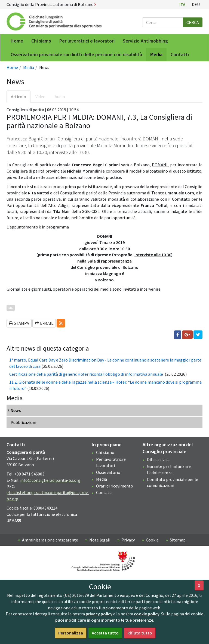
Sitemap (178, 540)
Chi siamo (105, 452)
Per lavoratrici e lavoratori (111, 462)
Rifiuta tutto (140, 633)
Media (29, 67)
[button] (61, 323)
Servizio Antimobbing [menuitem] (145, 41)
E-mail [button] (44, 323)
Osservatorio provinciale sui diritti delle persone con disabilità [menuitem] (76, 54)
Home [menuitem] (17, 41)
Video (40, 97)
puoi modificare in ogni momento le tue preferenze (104, 620)
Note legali (100, 540)
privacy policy (99, 614)
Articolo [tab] (19, 97)
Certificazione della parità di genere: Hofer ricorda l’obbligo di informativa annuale (87, 374)
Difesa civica (158, 459)
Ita (182, 4)
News (16, 410)
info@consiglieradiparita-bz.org (50, 480)
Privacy (128, 540)
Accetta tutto (105, 633)
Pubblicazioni (23, 422)
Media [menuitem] (156, 54)
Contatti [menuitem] (180, 54)
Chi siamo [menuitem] (41, 41)
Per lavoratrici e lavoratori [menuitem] (87, 41)
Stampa (19, 323)
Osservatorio (108, 472)
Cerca (193, 22)
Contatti (104, 492)
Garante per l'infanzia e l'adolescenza (169, 469)
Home (12, 67)
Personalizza (71, 633)
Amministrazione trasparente (50, 540)
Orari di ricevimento (115, 486)
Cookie (152, 540)
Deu (196, 4)
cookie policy (147, 614)
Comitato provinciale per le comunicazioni (173, 482)
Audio (60, 97)
